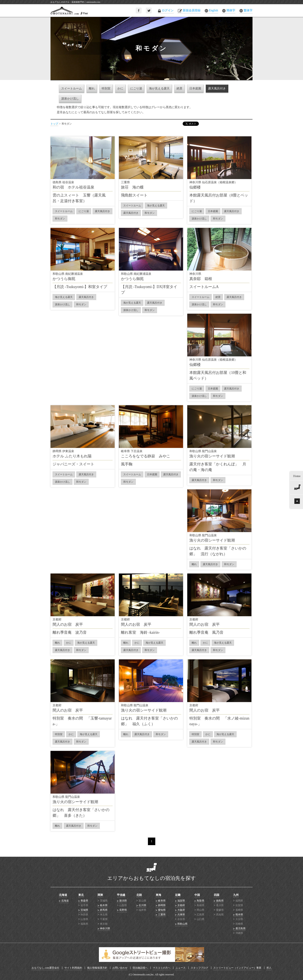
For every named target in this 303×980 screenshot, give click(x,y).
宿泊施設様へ (140, 968)
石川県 (142, 905)
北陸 (139, 895)
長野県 (123, 910)
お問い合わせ (120, 968)
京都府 (181, 905)
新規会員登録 (192, 10)
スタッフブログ (199, 968)
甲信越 (121, 895)
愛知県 (162, 910)
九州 (236, 895)
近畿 (178, 895)
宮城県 (84, 910)
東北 (81, 895)
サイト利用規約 (73, 968)
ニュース (181, 968)
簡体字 (231, 10)
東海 (158, 895)
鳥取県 (201, 901)
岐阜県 (162, 901)
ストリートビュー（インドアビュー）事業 (237, 968)
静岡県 (162, 905)
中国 (197, 895)
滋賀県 (181, 901)
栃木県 (104, 905)
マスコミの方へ (162, 968)
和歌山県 (182, 924)
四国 (217, 895)
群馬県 (104, 910)
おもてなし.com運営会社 (45, 968)
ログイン (168, 10)
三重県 (162, 915)
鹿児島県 (241, 928)
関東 (100, 895)
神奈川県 (105, 928)
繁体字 (248, 10)
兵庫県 (181, 915)
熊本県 (239, 915)
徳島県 (220, 901)
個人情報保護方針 (97, 968)
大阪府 (181, 910)
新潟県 (123, 901)
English (213, 10)
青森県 (84, 901)
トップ (54, 124)
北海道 (63, 895)
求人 (269, 968)
